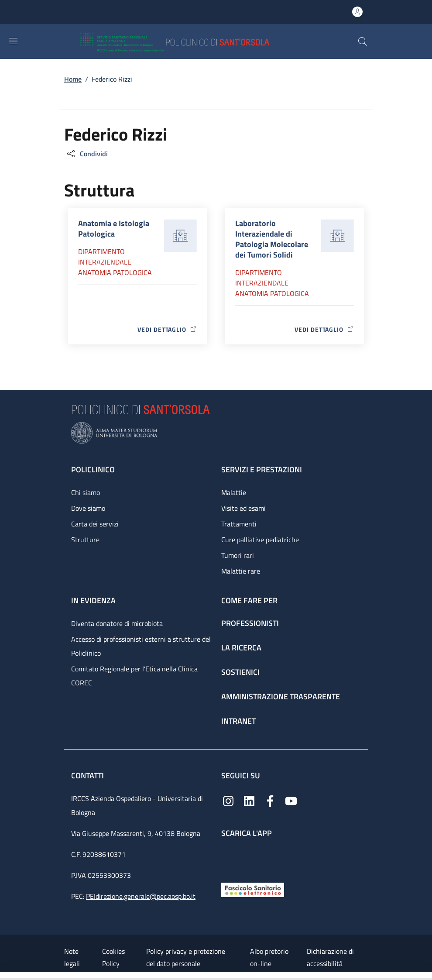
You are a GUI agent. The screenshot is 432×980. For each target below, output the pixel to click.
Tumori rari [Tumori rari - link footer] (238, 555)
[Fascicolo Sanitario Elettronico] (253, 889)
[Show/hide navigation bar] (13, 41)
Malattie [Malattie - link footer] (234, 492)
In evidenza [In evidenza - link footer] (93, 600)
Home (73, 79)
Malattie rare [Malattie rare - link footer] (241, 571)
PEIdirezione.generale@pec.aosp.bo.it (141, 896)
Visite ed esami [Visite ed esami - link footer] (243, 508)
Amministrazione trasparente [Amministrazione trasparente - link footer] (281, 696)
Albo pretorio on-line (269, 957)
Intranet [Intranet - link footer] (238, 721)
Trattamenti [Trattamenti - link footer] (239, 524)
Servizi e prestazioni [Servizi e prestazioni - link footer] (262, 469)
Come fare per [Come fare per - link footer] (249, 600)
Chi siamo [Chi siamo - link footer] (86, 492)
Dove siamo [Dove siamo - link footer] (88, 508)
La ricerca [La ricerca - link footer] (241, 648)
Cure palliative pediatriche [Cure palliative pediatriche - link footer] (260, 540)
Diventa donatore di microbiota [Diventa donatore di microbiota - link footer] (117, 623)
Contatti (88, 775)
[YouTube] (291, 800)
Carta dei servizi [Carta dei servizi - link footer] (95, 524)
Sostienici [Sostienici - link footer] (240, 672)
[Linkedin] (249, 800)
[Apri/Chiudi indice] (4, 976)
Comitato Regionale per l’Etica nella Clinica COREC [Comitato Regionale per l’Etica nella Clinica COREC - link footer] (134, 676)
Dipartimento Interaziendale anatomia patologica (115, 262)
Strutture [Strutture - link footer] (85, 540)
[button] (363, 41)
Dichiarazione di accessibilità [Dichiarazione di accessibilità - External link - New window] (330, 957)
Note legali (72, 957)
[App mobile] (228, 858)
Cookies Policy (113, 957)
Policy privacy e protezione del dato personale (186, 957)
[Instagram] (228, 800)
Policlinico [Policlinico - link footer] (93, 469)
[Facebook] (270, 800)
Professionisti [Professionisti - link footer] (250, 623)
